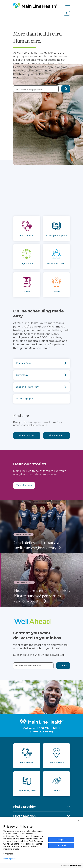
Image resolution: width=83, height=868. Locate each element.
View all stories (16, 485)
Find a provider (27, 443)
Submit (63, 666)
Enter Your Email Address (28, 666)
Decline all (61, 845)
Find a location (56, 443)
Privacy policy (9, 858)
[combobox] (36, 89)
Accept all (61, 840)
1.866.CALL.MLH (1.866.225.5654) (45, 730)
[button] (66, 89)
